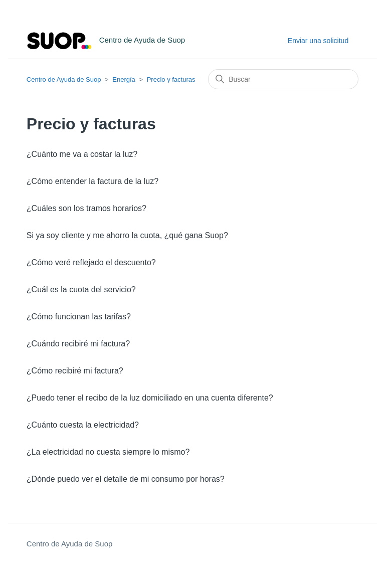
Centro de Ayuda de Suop (64, 79)
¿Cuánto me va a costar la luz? (82, 154)
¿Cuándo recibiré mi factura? (78, 344)
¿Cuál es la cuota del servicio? (81, 289)
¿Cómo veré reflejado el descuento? (91, 262)
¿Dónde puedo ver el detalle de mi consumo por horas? (126, 479)
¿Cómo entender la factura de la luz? (92, 181)
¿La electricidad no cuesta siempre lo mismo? (108, 452)
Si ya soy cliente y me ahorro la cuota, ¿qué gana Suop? (127, 235)
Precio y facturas (171, 79)
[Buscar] (283, 79)
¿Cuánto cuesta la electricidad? (83, 425)
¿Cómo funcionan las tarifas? (79, 317)
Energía (124, 79)
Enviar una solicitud (318, 41)
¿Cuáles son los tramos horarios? (86, 208)
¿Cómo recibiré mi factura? (75, 371)
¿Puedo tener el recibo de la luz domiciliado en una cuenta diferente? (150, 398)
